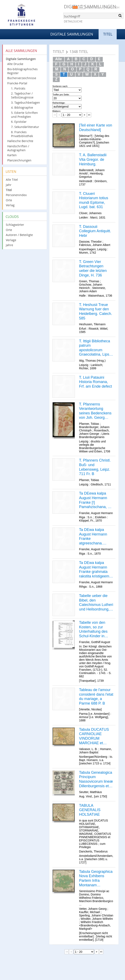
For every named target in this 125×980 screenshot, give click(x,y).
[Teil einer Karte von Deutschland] (96, 128)
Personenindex (16, 195)
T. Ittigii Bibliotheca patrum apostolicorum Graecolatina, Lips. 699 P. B (95, 348)
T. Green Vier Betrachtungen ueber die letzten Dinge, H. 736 (93, 268)
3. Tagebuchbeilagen (25, 103)
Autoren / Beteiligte (19, 235)
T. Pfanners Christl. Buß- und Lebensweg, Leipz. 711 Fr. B (95, 467)
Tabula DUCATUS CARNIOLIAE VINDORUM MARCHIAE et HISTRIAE (94, 736)
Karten (12, 155)
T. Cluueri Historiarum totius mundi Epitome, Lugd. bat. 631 (94, 200)
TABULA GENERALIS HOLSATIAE (90, 810)
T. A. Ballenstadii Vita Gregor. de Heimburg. (93, 159)
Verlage (11, 240)
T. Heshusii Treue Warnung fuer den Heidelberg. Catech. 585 (96, 311)
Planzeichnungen (19, 160)
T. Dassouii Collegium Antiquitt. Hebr (95, 231)
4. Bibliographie (22, 107)
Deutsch (94, 7)
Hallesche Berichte (20, 141)
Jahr (9, 185)
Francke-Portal (17, 83)
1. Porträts (18, 88)
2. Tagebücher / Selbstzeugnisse (22, 95)
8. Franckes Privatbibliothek (22, 134)
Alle (58, 59)
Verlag (10, 205)
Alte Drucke (15, 64)
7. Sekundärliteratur (25, 127)
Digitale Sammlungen (72, 34)
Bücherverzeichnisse (22, 78)
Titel (9, 190)
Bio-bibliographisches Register (22, 71)
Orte (9, 200)
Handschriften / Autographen (18, 148)
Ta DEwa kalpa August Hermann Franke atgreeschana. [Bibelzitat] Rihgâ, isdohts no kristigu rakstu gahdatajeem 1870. (95, 537)
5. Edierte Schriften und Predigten (24, 115)
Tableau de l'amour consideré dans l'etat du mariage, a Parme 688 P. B (96, 697)
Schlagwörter (15, 225)
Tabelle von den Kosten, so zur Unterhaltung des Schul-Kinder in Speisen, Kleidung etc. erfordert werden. (94, 629)
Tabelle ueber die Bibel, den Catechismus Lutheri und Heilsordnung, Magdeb (96, 603)
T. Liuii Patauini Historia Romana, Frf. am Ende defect (95, 382)
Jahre (9, 245)
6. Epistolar (19, 122)
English (113, 7)
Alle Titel (12, 180)
